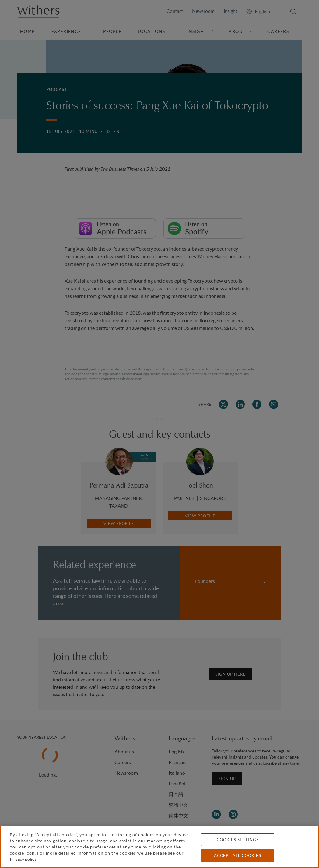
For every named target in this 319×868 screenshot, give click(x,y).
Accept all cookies (238, 855)
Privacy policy (23, 859)
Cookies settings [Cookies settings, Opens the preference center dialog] (238, 840)
